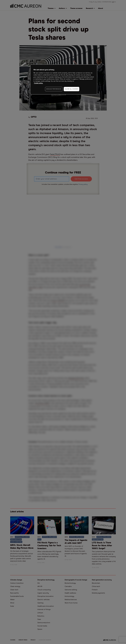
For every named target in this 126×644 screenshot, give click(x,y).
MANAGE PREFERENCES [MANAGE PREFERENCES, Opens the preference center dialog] (54, 89)
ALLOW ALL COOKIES (72, 89)
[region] (64, 79)
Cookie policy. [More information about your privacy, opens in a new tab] (38, 83)
